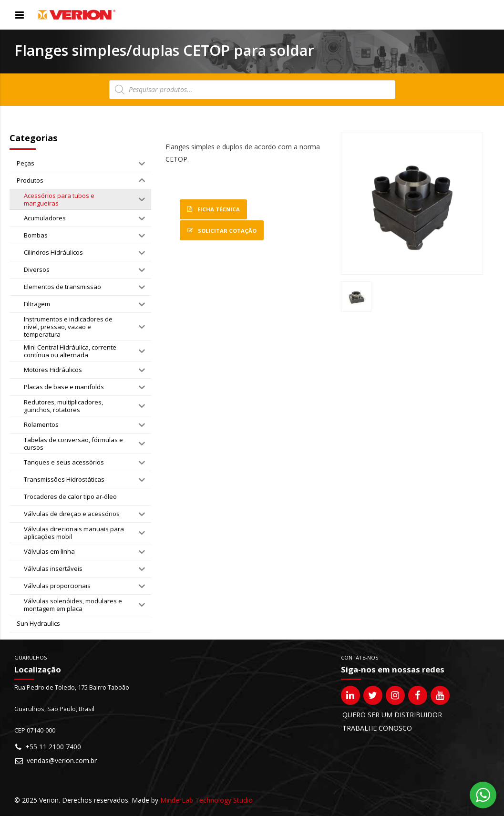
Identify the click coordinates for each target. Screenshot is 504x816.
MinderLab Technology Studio (206, 800)
